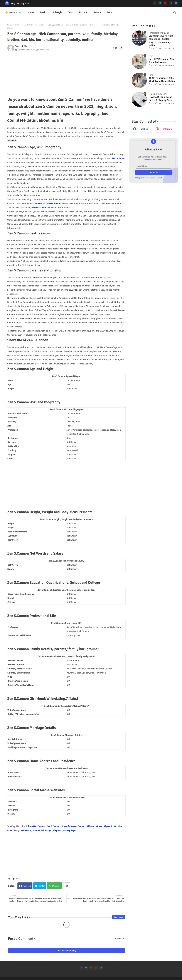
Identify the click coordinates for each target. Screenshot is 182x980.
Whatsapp (56, 886)
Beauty (97, 12)
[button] (175, 13)
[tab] (31, 13)
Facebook (27, 886)
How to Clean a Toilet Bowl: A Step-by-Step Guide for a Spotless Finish (160, 99)
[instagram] (171, 3)
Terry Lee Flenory (23, 830)
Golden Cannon (39, 208)
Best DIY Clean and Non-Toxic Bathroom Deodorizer (162, 61)
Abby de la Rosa (95, 826)
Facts (110, 12)
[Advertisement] (66, 75)
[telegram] (176, 3)
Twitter (41, 886)
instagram (167, 129)
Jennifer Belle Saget (42, 830)
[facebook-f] (155, 3)
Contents (12, 140)
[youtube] (165, 3)
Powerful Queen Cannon (48, 203)
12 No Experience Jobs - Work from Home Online (162, 80)
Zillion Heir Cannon (36, 826)
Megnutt (58, 830)
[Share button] (67, 886)
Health (44, 12)
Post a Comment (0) (66, 951)
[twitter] (160, 3)
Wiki (17, 25)
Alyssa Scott (110, 826)
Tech (71, 12)
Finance (83, 12)
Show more (118, 917)
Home (31, 12)
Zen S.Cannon (54, 826)
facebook (144, 129)
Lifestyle (58, 12)
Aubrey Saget (70, 830)
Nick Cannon (118, 158)
